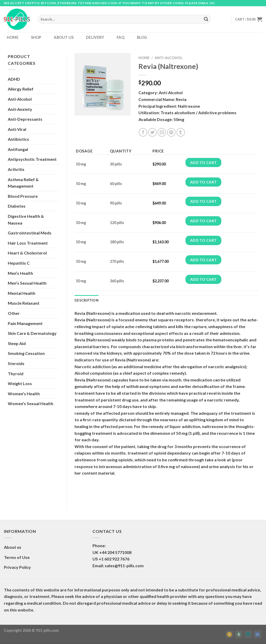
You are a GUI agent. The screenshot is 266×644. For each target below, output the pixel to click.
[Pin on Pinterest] (171, 132)
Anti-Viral (17, 129)
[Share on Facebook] (143, 132)
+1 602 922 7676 (114, 559)
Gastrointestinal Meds (30, 233)
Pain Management (25, 323)
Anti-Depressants (25, 119)
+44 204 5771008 (115, 552)
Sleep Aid (17, 343)
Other (14, 313)
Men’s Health (20, 273)
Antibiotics (18, 139)
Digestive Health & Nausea (26, 219)
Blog (142, 37)
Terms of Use (17, 557)
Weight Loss (20, 383)
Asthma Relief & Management (23, 183)
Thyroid (16, 374)
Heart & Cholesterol (27, 253)
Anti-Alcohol (20, 99)
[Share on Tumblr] (181, 132)
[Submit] (206, 19)
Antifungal (18, 149)
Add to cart (204, 162)
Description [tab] (87, 300)
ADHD (14, 79)
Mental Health (22, 293)
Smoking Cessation (26, 353)
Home (13, 37)
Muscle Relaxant (24, 303)
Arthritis (16, 169)
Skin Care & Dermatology (32, 333)
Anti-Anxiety (20, 109)
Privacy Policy (17, 567)
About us (64, 37)
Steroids (16, 363)
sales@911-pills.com (124, 566)
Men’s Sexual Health (27, 283)
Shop (36, 37)
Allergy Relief (21, 89)
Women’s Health (24, 394)
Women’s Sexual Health (31, 403)
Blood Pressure (23, 196)
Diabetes (17, 206)
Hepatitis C (19, 263)
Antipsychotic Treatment (32, 159)
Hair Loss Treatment (28, 243)
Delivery (95, 37)
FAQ (121, 37)
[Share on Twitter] (152, 132)
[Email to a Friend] (162, 132)
